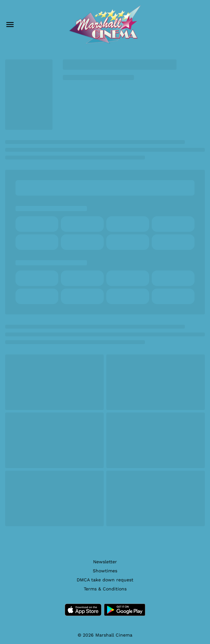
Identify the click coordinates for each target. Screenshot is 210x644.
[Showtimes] (105, 571)
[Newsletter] (105, 562)
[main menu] (10, 25)
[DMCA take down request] (105, 580)
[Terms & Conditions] (105, 589)
